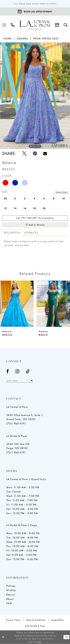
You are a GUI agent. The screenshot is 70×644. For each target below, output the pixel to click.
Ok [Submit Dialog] (66, 637)
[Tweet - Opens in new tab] (24, 154)
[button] (4, 25)
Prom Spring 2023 (46, 39)
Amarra (22, 39)
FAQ (9, 603)
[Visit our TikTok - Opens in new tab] (28, 372)
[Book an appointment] (35, 12)
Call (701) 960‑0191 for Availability (35, 218)
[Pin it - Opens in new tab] (35, 154)
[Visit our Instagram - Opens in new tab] (17, 372)
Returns (11, 595)
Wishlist (11, 591)
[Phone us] (13, 25)
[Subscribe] (32, 381)
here (40, 642)
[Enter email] (20, 381)
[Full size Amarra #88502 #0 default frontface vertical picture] (35, 96)
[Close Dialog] (3, 637)
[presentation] (17, 304)
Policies (11, 586)
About (10, 599)
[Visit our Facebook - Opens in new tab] (8, 372)
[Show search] (66, 25)
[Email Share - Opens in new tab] (45, 153)
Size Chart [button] (62, 192)
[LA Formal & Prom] (35, 25)
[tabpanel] (35, 96)
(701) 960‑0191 (16, 424)
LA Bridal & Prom (17, 436)
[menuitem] (4, 25)
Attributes (31, 233)
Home (8, 39)
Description (12, 233)
